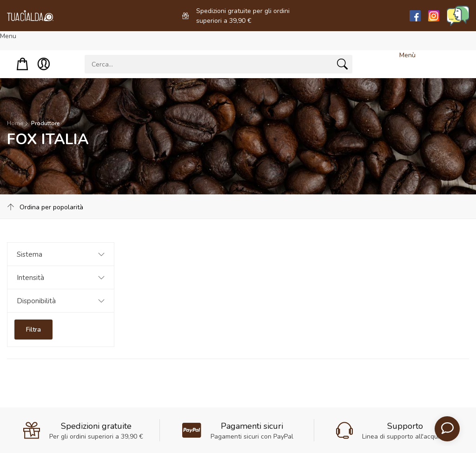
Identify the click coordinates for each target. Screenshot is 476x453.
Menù (407, 55)
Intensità (30, 278)
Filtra (33, 330)
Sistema (30, 254)
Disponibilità (36, 301)
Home (15, 123)
